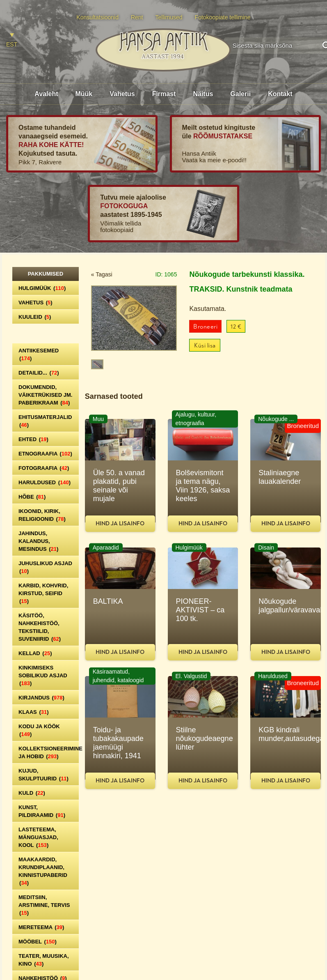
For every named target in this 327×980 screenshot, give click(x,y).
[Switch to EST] (12, 40)
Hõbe (32, 497)
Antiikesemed (39, 354)
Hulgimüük (42, 288)
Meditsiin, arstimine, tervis (44, 905)
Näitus (203, 94)
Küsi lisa (205, 346)
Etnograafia (45, 454)
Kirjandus (41, 698)
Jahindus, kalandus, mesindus (38, 541)
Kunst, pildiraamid (42, 811)
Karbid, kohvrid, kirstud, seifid (43, 593)
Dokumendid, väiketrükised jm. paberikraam (45, 395)
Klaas (34, 712)
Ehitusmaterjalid (45, 421)
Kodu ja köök (39, 730)
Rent (137, 17)
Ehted (33, 439)
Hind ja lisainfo (120, 523)
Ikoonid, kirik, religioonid (42, 515)
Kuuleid (35, 317)
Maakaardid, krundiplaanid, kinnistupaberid (43, 871)
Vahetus (122, 94)
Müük (84, 94)
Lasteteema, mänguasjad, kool (38, 837)
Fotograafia (44, 468)
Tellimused (169, 17)
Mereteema (41, 927)
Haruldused (45, 482)
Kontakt (280, 94)
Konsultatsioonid (97, 17)
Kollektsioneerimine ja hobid (49, 752)
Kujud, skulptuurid (43, 775)
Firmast (164, 94)
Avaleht (46, 94)
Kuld (32, 793)
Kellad (35, 653)
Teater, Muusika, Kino (44, 960)
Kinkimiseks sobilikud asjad (43, 675)
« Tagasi (102, 274)
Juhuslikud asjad (45, 567)
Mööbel (38, 942)
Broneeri (205, 327)
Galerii (240, 94)
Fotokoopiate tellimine (223, 17)
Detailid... (39, 373)
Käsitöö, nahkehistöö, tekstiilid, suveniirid (40, 627)
